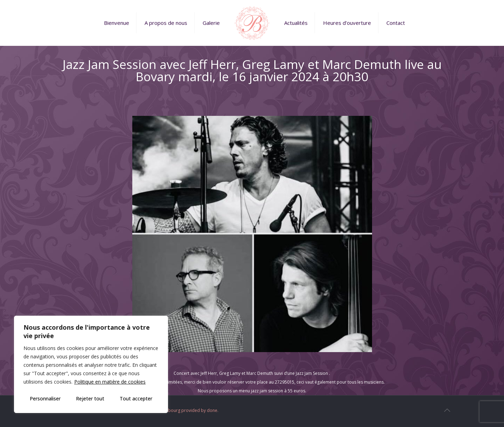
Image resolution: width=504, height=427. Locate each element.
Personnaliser (45, 398)
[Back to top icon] (447, 410)
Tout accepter (136, 398)
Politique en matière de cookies (110, 382)
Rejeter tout (90, 398)
